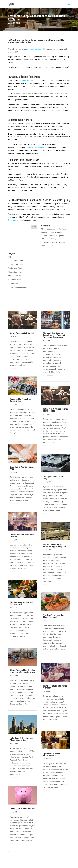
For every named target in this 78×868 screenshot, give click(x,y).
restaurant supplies (37, 147)
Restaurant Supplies (16, 280)
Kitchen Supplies (14, 276)
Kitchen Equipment (15, 272)
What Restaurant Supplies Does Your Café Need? (22, 603)
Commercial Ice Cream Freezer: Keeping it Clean (21, 400)
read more (14, 368)
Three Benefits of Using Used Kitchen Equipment (54, 616)
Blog (10, 257)
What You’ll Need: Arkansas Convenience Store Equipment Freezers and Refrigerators (52, 236)
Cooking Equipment (15, 264)
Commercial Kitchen (16, 261)
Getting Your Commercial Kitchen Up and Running (55, 410)
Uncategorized (13, 283)
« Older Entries (14, 852)
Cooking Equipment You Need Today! (54, 477)
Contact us (12, 220)
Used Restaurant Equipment (19, 287)
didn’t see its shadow (34, 49)
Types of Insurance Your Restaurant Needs (52, 754)
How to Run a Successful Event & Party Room (55, 687)
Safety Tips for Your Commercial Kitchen (22, 468)
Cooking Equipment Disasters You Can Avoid (22, 535)
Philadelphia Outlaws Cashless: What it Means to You (21, 739)
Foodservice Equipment (17, 268)
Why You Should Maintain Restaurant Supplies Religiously (55, 545)
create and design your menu (29, 80)
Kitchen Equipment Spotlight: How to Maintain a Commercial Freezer (23, 671)
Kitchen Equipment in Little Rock (53, 229)
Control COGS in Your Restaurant (22, 809)
